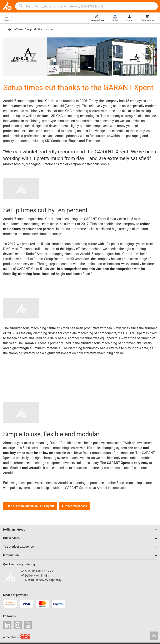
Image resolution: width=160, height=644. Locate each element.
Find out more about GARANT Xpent (30, 506)
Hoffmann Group (22, 29)
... (5, 29)
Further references (74, 506)
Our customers (46, 29)
